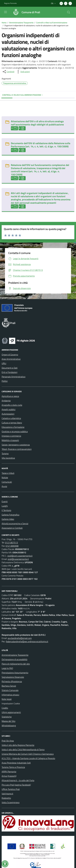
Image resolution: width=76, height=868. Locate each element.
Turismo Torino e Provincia (13, 767)
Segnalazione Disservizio (13, 677)
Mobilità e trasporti (10, 440)
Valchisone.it (7, 794)
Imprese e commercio (11, 436)
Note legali (7, 699)
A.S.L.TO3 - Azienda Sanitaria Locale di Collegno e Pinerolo (28, 758)
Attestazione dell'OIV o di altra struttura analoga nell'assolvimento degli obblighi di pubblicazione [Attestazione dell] (37, 123)
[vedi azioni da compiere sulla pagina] (23, 72)
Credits (5, 708)
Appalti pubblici (9, 409)
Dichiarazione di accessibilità (14, 659)
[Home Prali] (25, 12)
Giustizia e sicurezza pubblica (15, 431)
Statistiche (7, 717)
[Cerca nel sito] (69, 12)
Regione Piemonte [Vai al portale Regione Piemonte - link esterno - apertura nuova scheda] (10, 3)
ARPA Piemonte (9, 772)
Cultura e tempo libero (12, 423)
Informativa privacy (10, 695)
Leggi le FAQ (7, 668)
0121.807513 (11, 543)
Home (4, 23)
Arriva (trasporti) (9, 776)
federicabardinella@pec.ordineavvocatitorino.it (27, 641)
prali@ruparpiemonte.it (18, 559)
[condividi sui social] (8, 72)
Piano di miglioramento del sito (16, 664)
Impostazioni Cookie (11, 703)
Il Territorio (6, 510)
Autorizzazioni (8, 414)
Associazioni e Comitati (12, 528)
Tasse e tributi (8, 473)
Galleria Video (8, 519)
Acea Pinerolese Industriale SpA (16, 763)
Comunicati (7, 482)
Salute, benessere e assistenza (16, 445)
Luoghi (5, 506)
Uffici (4, 363)
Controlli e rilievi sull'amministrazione (52, 23)
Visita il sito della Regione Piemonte (18, 745)
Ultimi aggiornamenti (11, 712)
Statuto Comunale (10, 690)
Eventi (5, 501)
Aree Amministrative (11, 359)
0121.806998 (12, 546)
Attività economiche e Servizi (15, 524)
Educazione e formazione (13, 427)
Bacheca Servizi (9, 686)
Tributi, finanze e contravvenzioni (17, 449)
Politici (5, 381)
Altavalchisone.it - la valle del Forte (18, 780)
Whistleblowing (9, 726)
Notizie (5, 477)
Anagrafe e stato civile (12, 405)
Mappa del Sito (8, 721)
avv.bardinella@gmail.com (20, 638)
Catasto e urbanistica (11, 418)
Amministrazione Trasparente (21, 23)
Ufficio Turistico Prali (11, 789)
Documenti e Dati (10, 368)
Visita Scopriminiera (11, 802)
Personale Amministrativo (13, 377)
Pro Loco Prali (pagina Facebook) (16, 785)
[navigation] (6, 12)
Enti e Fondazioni (9, 372)
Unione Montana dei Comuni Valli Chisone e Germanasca (28, 754)
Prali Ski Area (8, 741)
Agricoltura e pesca (10, 396)
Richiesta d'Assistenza (12, 681)
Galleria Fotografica (10, 515)
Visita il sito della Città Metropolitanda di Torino (23, 749)
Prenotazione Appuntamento (15, 673)
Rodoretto (6, 798)
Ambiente (6, 401)
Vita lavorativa (8, 458)
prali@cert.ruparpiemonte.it (20, 556)
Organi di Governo (10, 355)
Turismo (5, 453)
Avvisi (4, 486)
